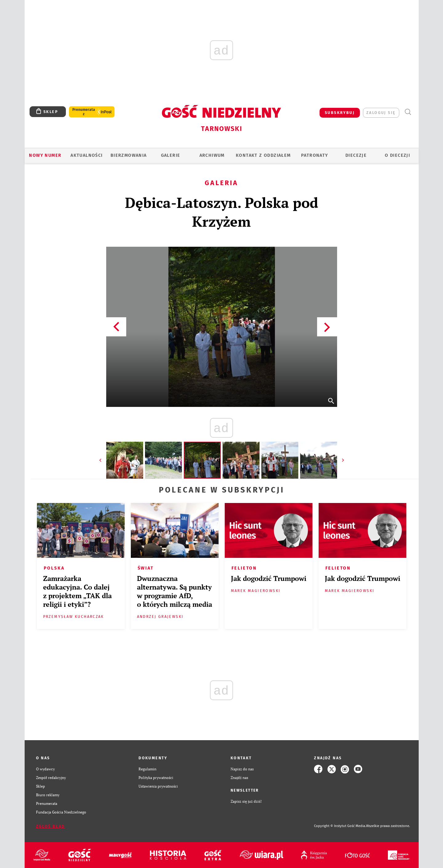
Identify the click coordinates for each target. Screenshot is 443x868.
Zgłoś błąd (50, 826)
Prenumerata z (84, 112)
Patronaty (315, 155)
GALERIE (171, 155)
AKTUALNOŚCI (87, 155)
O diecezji (397, 155)
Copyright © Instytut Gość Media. (340, 826)
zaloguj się (381, 113)
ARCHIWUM (212, 155)
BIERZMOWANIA (129, 155)
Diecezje (356, 155)
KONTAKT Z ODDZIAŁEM (263, 155)
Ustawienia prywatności (158, 786)
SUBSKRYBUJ (340, 113)
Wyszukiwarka (408, 112)
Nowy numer (45, 155)
